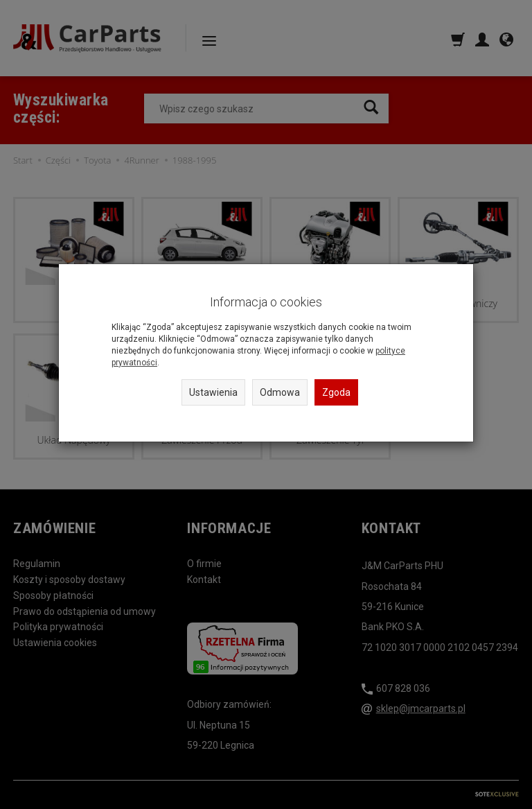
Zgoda (336, 392)
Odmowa (280, 392)
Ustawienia (213, 392)
